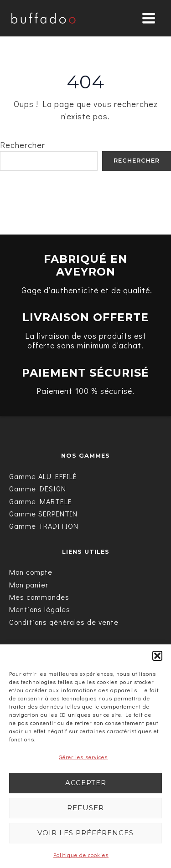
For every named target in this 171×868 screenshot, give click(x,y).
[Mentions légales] (40, 609)
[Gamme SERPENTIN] (43, 513)
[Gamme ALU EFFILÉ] (43, 476)
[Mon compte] (31, 572)
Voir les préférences (85, 833)
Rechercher (23, 145)
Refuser (85, 808)
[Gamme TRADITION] (44, 526)
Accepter (86, 783)
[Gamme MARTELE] (41, 501)
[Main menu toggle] (149, 18)
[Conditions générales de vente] (64, 622)
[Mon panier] (29, 585)
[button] (157, 656)
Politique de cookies (81, 855)
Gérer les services (83, 757)
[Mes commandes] (39, 597)
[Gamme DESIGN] (38, 488)
